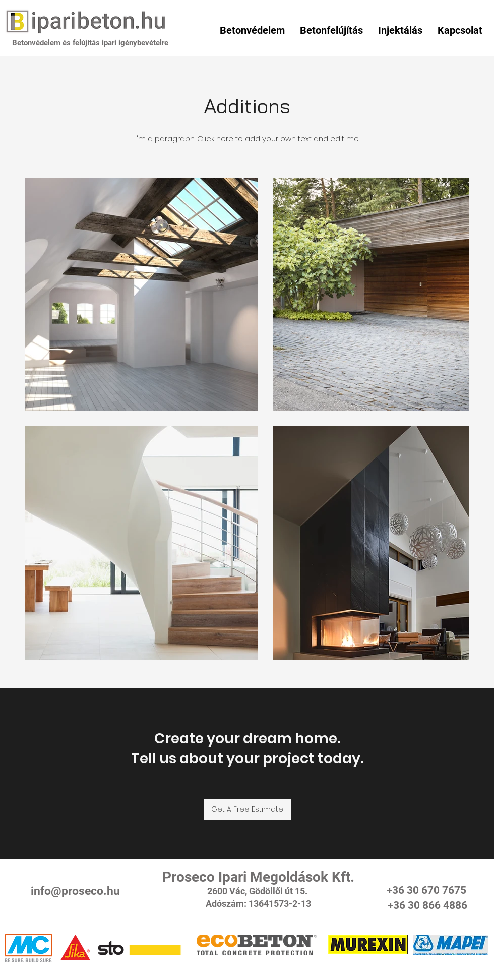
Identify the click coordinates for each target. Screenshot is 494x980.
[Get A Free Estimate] (247, 810)
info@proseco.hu (75, 891)
